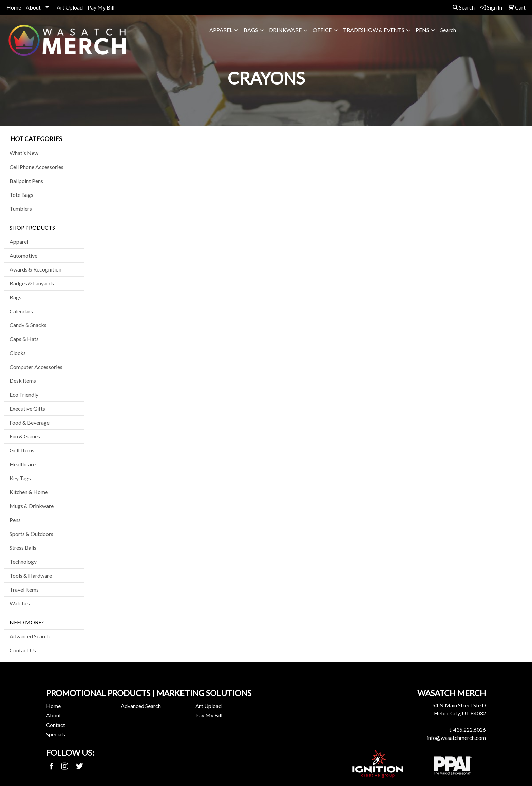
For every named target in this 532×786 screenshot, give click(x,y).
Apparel (221, 30)
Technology (23, 562)
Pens (422, 30)
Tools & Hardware (31, 575)
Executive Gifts (27, 408)
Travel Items (24, 589)
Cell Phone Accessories (36, 167)
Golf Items (22, 450)
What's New (24, 153)
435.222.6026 (470, 729)
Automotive (23, 255)
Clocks (18, 353)
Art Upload (70, 7)
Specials (56, 734)
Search (464, 7)
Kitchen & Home (29, 492)
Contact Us (23, 650)
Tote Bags (21, 195)
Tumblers (21, 209)
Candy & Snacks (28, 325)
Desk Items (23, 381)
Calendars (21, 311)
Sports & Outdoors (31, 534)
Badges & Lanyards (32, 283)
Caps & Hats (24, 339)
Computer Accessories (36, 367)
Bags (251, 30)
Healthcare (23, 464)
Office (322, 30)
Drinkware (285, 30)
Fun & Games (25, 436)
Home (14, 7)
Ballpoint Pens (26, 181)
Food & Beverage (30, 422)
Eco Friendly (24, 395)
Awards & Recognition (35, 269)
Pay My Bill (101, 7)
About (33, 7)
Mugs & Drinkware (32, 506)
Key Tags (20, 478)
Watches (20, 603)
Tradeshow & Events (374, 30)
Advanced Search (30, 636)
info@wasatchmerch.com (456, 738)
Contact (56, 725)
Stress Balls (23, 548)
